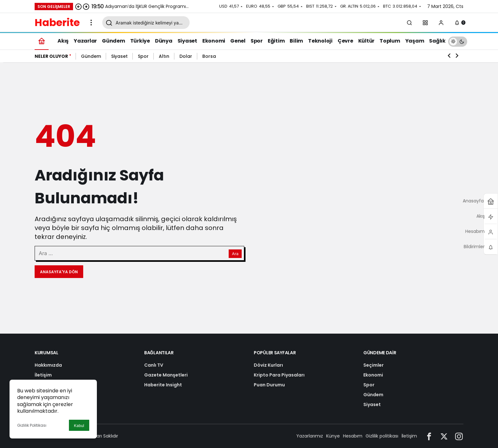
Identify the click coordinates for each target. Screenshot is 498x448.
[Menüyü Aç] (91, 23)
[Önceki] (78, 6)
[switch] (458, 41)
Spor (143, 56)
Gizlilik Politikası (32, 425)
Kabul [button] (79, 426)
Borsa (209, 56)
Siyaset (119, 56)
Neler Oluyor (51, 56)
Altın (164, 56)
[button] (425, 23)
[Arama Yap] (409, 23)
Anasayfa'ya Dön (59, 272)
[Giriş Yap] (441, 23)
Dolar (186, 56)
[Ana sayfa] (42, 41)
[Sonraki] (86, 6)
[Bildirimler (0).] (457, 23)
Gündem (91, 56)
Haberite (57, 22)
